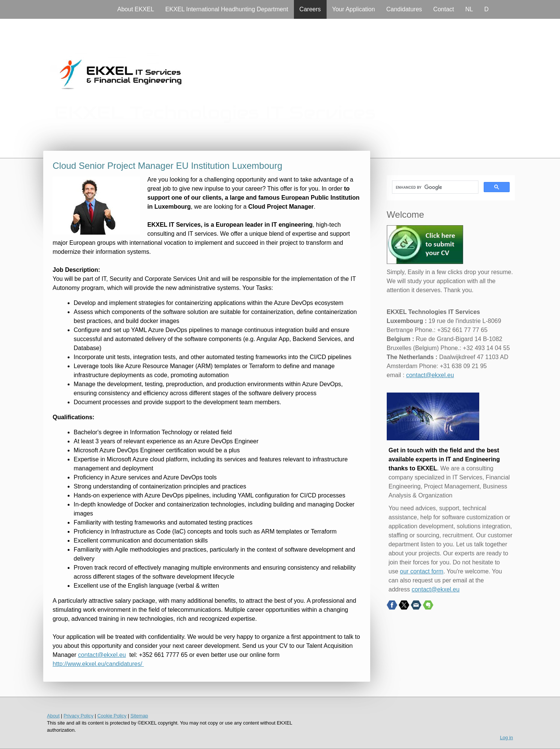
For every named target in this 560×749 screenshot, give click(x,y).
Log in (506, 738)
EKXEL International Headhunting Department (227, 9)
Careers (310, 9)
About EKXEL (136, 9)
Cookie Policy (112, 716)
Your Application (354, 9)
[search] (434, 187)
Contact (444, 9)
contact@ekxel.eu (102, 655)
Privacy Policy (79, 716)
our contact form (422, 571)
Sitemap (139, 716)
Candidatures (404, 9)
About (53, 716)
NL (469, 9)
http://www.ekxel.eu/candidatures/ (98, 664)
